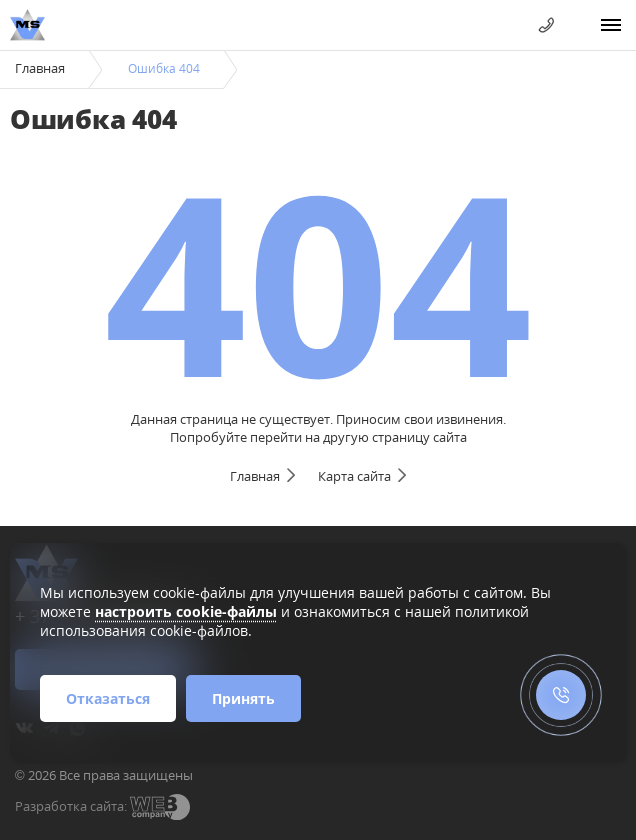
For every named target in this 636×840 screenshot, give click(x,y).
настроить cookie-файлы (186, 611)
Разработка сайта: (71, 806)
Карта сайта (354, 476)
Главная (40, 68)
